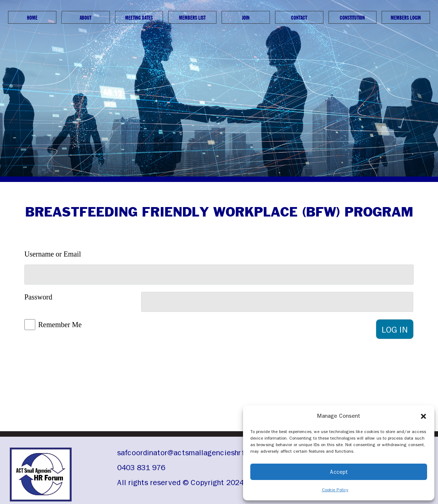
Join (246, 18)
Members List (192, 18)
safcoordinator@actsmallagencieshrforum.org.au (201, 453)
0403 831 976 (141, 468)
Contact (299, 18)
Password (38, 297)
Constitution (352, 18)
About (85, 18)
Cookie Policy (335, 490)
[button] (423, 416)
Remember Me (60, 325)
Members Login (406, 18)
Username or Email (53, 254)
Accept (339, 472)
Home (32, 18)
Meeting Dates (139, 18)
